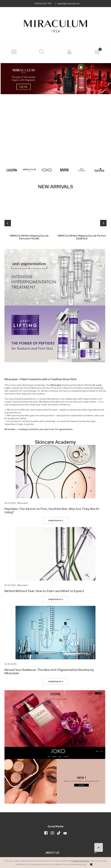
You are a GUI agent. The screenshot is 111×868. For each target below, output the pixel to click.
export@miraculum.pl (68, 4)
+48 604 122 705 (43, 4)
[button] (14, 52)
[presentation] (8, 223)
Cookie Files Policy (80, 861)
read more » (56, 520)
